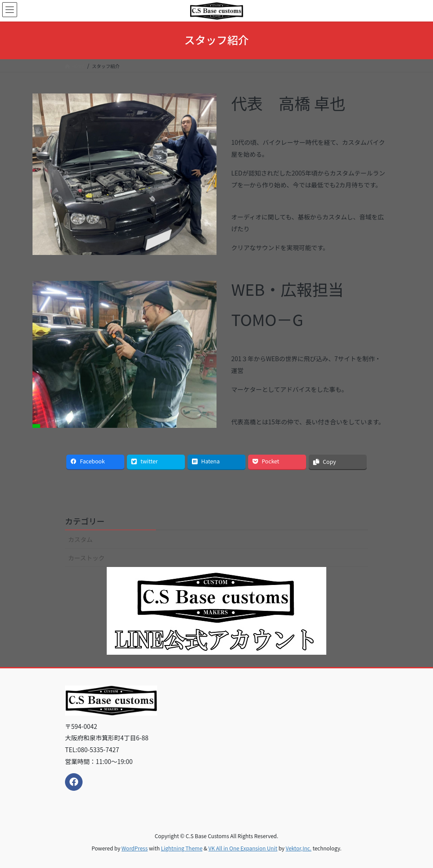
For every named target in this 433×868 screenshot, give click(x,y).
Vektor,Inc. (298, 848)
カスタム (80, 539)
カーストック (86, 558)
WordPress (135, 848)
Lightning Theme (182, 848)
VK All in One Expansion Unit (243, 848)
